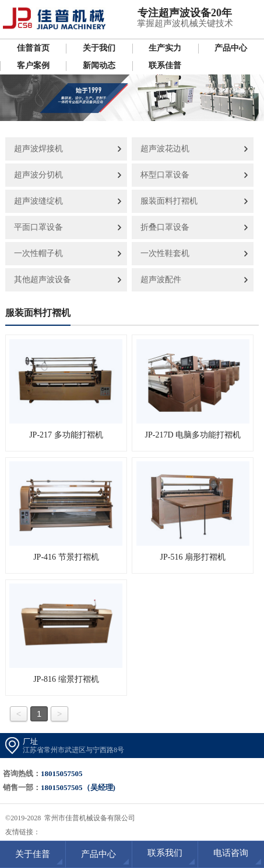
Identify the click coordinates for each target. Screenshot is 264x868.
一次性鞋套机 (165, 253)
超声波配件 (161, 280)
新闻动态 (99, 65)
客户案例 (33, 65)
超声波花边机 (165, 149)
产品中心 (231, 48)
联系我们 (165, 853)
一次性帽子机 (38, 253)
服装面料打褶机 (169, 201)
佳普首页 (33, 48)
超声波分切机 (38, 175)
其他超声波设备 (43, 280)
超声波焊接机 (38, 149)
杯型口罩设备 (165, 175)
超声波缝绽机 (38, 201)
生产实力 (165, 48)
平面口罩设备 (38, 227)
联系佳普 (165, 65)
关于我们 (99, 48)
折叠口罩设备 (165, 227)
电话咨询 (231, 853)
